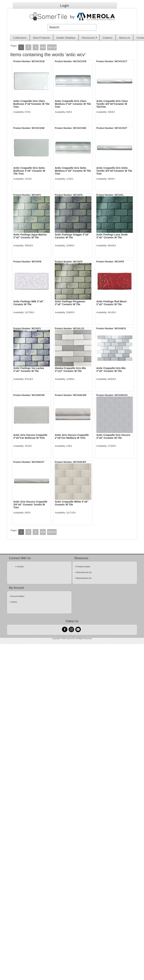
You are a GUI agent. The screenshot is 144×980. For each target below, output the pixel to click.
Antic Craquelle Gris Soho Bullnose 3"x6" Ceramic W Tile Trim (29, 171)
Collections (20, 38)
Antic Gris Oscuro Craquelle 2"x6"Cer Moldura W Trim (72, 436)
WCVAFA (36, 195)
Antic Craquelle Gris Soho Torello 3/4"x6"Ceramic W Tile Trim (114, 171)
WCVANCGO (121, 395)
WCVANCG (120, 329)
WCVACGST (121, 128)
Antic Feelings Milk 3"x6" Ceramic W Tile (29, 303)
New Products (41, 38)
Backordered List (84, 578)
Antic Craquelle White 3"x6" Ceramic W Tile (72, 503)
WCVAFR (119, 262)
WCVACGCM (80, 61)
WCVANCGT (38, 462)
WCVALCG (79, 329)
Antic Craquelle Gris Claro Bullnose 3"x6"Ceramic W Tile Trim (31, 104)
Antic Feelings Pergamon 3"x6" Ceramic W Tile (70, 303)
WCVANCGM (80, 395)
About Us (124, 38)
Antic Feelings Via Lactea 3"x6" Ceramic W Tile (29, 370)
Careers (108, 38)
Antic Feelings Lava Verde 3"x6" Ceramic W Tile (112, 236)
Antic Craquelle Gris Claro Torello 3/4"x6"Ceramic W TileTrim (112, 104)
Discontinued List (84, 572)
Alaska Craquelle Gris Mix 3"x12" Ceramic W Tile (70, 370)
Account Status (18, 596)
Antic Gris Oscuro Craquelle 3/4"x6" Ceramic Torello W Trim (30, 505)
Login (65, 6)
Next (43, 47)
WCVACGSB (38, 128)
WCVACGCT (121, 61)
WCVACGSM (80, 128)
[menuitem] (20, 38)
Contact (20, 567)
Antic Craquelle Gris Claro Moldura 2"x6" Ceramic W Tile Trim (73, 104)
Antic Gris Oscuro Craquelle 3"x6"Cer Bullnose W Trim (30, 436)
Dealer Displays (66, 38)
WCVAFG (78, 195)
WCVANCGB (38, 395)
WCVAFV (36, 329)
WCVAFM (36, 262)
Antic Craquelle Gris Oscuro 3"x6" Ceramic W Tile (113, 436)
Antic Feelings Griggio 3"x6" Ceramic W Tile (72, 236)
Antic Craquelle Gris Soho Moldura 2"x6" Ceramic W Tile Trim (73, 171)
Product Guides (83, 567)
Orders (14, 602)
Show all (52, 47)
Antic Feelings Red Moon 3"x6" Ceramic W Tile (111, 303)
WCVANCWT (80, 462)
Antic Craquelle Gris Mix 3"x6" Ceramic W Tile (111, 370)
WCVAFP (78, 262)
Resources (90, 38)
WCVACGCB (38, 61)
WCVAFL (119, 195)
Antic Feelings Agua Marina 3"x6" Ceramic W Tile (30, 236)
